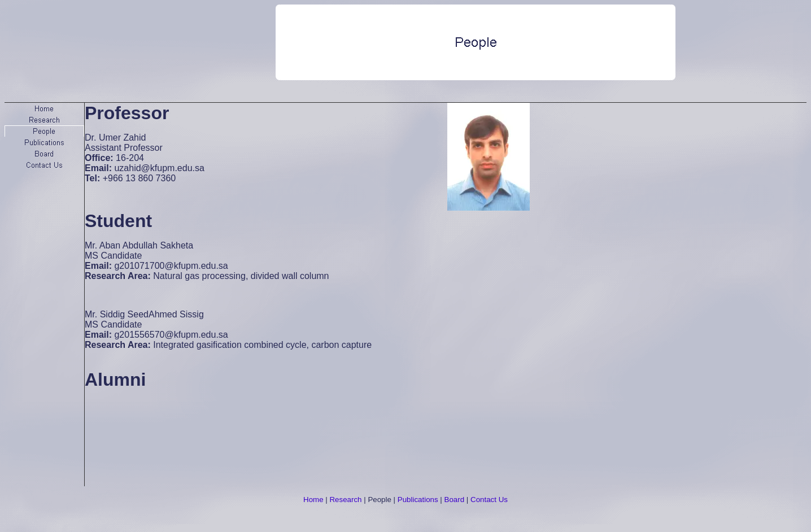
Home (313, 500)
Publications (418, 500)
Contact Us (489, 500)
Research (345, 500)
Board (455, 500)
